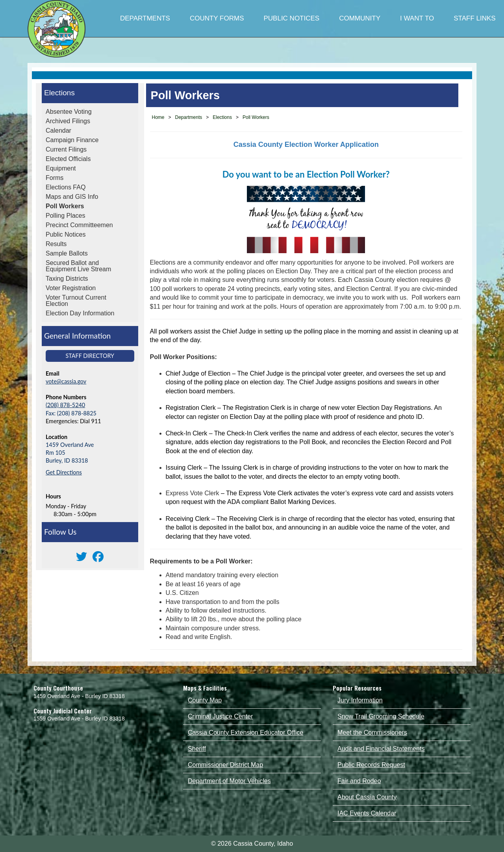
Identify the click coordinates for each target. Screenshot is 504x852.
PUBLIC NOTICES (291, 18)
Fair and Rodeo (359, 781)
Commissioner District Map (225, 765)
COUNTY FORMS (217, 18)
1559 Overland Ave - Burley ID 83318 (79, 719)
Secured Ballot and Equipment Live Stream (78, 266)
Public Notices (66, 234)
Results (56, 244)
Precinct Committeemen (79, 225)
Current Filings (66, 149)
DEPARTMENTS (145, 18)
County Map (205, 700)
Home (158, 117)
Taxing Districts (67, 279)
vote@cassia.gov (66, 381)
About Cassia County (367, 797)
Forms (55, 178)
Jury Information (360, 700)
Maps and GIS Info (72, 197)
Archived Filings (68, 121)
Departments (189, 117)
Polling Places (66, 216)
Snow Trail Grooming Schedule (381, 716)
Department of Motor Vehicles (229, 781)
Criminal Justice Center (220, 716)
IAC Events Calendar (367, 813)
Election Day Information (80, 313)
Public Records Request (371, 765)
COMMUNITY (360, 18)
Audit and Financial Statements (381, 749)
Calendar (58, 131)
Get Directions (64, 472)
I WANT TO (417, 18)
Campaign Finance (72, 140)
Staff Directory (90, 356)
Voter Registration (71, 288)
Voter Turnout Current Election (76, 301)
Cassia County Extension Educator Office (246, 733)
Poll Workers (65, 206)
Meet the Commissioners (372, 733)
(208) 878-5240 (65, 405)
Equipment (61, 168)
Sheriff (197, 749)
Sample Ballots (67, 253)
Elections (59, 93)
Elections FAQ (66, 187)
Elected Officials (68, 159)
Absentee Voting (69, 112)
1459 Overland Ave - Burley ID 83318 (79, 696)
